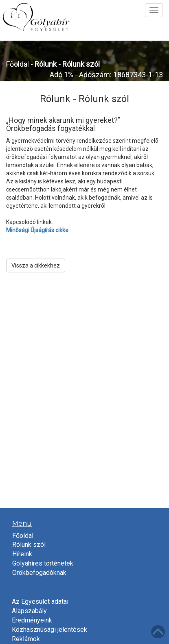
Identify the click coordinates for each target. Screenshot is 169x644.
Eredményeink (32, 620)
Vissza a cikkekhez (36, 265)
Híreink (22, 554)
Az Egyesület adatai (40, 602)
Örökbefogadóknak (39, 573)
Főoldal (18, 64)
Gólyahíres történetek (43, 563)
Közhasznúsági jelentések (49, 630)
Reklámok (26, 639)
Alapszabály (29, 611)
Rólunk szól (29, 545)
